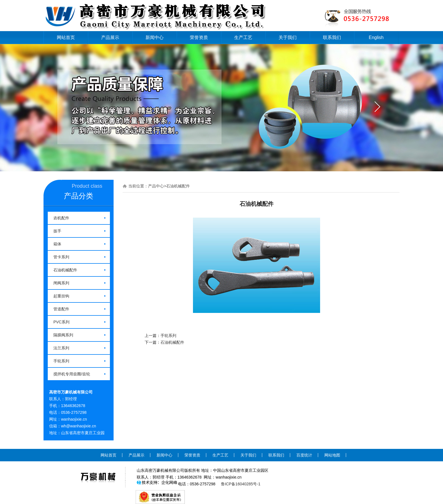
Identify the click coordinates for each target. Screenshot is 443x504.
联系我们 (332, 37)
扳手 (57, 231)
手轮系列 (61, 361)
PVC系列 (61, 322)
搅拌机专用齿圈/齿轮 (72, 374)
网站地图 (332, 455)
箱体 (57, 244)
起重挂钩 (61, 296)
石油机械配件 (65, 270)
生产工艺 (243, 37)
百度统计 (304, 455)
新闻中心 (155, 37)
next (378, 107)
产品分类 (79, 196)
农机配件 (61, 218)
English (376, 37)
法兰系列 (61, 348)
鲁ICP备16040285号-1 (241, 484)
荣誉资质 (199, 37)
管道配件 (61, 309)
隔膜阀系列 (63, 335)
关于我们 (288, 37)
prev (65, 107)
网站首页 (66, 37)
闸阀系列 (61, 283)
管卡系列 (61, 257)
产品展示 (110, 37)
